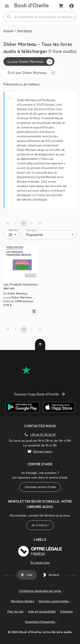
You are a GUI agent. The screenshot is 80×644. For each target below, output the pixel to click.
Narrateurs (25, 31)
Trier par (31, 230)
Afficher (13, 230)
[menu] (7, 6)
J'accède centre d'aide (40, 487)
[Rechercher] (8, 17)
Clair (27, 575)
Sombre (51, 575)
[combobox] (40, 17)
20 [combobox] (10, 235)
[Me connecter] (71, 6)
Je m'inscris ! (40, 525)
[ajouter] (34, 311)
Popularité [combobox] (34, 235)
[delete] (40, 344)
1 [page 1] (24, 223)
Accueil (8, 31)
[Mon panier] (61, 6)
